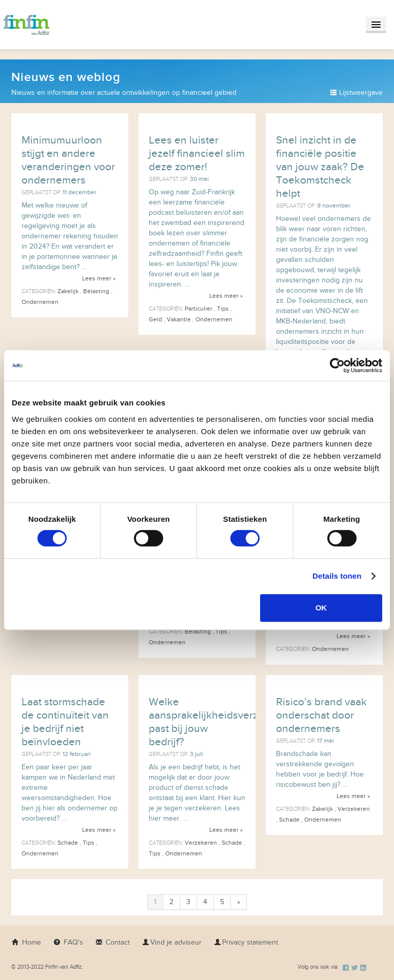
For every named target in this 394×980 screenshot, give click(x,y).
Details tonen (337, 576)
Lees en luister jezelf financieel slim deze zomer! (197, 154)
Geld (155, 319)
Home (26, 942)
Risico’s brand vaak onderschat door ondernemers (321, 715)
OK (321, 608)
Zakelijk (68, 291)
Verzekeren (201, 843)
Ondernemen (40, 302)
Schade (68, 843)
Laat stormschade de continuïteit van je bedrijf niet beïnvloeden (65, 722)
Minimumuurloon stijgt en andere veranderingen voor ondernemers (68, 160)
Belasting (96, 291)
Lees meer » (99, 278)
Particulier (199, 309)
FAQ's (68, 942)
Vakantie (179, 319)
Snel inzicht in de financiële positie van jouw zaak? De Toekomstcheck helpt (320, 167)
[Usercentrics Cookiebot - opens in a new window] (337, 365)
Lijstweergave (356, 93)
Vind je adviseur (172, 942)
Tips (223, 309)
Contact (113, 942)
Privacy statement (246, 942)
